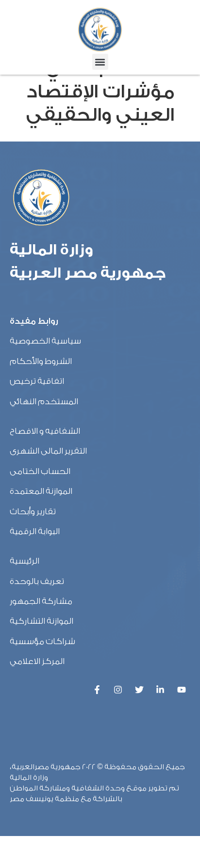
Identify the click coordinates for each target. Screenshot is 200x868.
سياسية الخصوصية (45, 373)
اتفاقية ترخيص (37, 413)
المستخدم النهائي (44, 434)
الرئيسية (25, 593)
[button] (100, 62)
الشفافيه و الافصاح (45, 463)
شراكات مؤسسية (42, 673)
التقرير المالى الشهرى (48, 483)
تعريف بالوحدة (37, 613)
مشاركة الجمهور (41, 633)
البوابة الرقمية (35, 563)
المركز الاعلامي (37, 693)
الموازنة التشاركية (42, 654)
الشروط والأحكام (41, 393)
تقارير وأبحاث (33, 544)
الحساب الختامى (40, 503)
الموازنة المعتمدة (41, 523)
